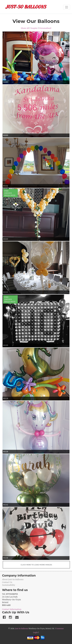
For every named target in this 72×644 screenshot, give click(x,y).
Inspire (34, 28)
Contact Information (12, 609)
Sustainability (9, 585)
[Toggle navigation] (67, 7)
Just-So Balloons (22, 629)
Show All (25, 28)
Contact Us (7, 582)
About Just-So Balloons (13, 579)
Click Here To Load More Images (36, 565)
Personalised (45, 28)
